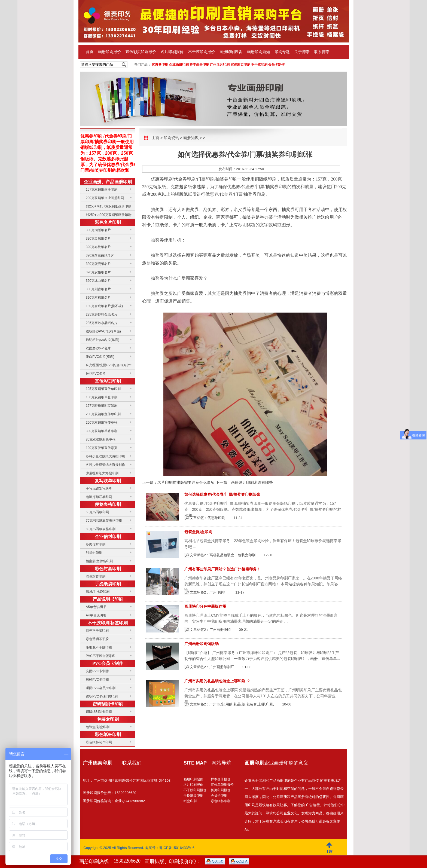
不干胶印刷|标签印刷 (108, 623)
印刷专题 (282, 52)
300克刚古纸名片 (98, 289)
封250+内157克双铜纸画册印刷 (109, 206)
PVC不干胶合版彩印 (101, 656)
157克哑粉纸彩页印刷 (102, 406)
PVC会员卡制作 (108, 663)
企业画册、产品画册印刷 (108, 182)
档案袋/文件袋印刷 (99, 561)
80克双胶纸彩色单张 (101, 439)
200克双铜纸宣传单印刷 (103, 414)
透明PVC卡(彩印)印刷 (102, 696)
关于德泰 (302, 52)
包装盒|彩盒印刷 (198, 532)
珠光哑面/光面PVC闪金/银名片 (108, 365)
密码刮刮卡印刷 (108, 704)
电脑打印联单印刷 (99, 497)
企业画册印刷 (179, 65)
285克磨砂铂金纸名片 (102, 314)
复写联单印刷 (108, 481)
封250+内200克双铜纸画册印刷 (109, 215)
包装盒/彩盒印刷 (98, 727)
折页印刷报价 (221, 790)
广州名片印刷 (220, 65)
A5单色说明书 (96, 607)
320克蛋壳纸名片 (98, 264)
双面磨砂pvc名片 (98, 348)
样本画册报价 (221, 779)
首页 (90, 52)
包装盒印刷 (108, 719)
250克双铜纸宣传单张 (102, 423)
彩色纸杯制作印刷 (99, 742)
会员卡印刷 (219, 796)
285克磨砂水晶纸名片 (102, 323)
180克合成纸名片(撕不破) (104, 306)
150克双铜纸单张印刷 (102, 397)
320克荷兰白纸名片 (100, 255)
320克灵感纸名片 (98, 239)
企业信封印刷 (108, 537)
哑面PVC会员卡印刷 (101, 688)
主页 (155, 138)
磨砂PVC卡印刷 (97, 680)
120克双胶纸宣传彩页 (102, 448)
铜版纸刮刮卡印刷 (99, 712)
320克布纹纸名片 (98, 247)
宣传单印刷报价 (222, 785)
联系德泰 (322, 52)
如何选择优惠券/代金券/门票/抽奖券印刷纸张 (222, 494)
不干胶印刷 (259, 65)
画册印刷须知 (258, 52)
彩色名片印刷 (108, 222)
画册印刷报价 (109, 52)
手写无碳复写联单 (99, 488)
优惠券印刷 (162, 179)
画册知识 (191, 138)
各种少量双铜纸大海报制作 (105, 465)
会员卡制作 (276, 65)
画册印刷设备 (231, 52)
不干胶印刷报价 (202, 52)
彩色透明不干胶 (97, 639)
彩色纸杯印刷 (108, 734)
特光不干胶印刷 (97, 631)
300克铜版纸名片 (98, 230)
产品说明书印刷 (108, 599)
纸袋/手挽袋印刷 (98, 592)
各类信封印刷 (96, 544)
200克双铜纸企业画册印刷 (105, 198)
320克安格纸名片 (98, 272)
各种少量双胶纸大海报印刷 (105, 456)
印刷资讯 (171, 138)
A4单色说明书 (96, 615)
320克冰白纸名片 (98, 281)
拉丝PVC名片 (96, 374)
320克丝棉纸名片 (98, 298)
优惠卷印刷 (160, 65)
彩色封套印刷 (108, 569)
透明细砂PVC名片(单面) (103, 331)
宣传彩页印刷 (240, 65)
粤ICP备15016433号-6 (177, 848)
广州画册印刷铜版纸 (202, 644)
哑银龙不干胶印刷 (99, 647)
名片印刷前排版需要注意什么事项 (186, 482)
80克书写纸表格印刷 (101, 529)
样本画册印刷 (199, 65)
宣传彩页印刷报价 (141, 52)
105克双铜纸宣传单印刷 (103, 389)
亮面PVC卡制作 (97, 671)
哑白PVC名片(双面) (100, 357)
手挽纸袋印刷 (108, 584)
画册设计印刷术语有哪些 (252, 482)
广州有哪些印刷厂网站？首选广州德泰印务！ (222, 569)
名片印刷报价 (172, 52)
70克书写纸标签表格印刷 (104, 521)
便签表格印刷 (108, 504)
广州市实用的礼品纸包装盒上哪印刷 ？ (217, 681)
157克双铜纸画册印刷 (102, 190)
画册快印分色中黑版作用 (205, 606)
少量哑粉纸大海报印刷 (102, 473)
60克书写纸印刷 (97, 512)
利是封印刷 (94, 553)
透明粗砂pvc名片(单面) (103, 340)
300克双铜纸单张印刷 (102, 431)
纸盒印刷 (190, 801)
